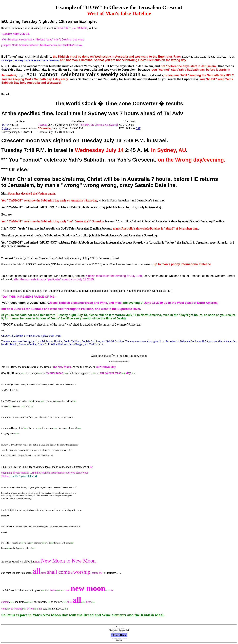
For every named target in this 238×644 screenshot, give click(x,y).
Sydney (6, 128)
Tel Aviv (6, 125)
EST (138, 128)
